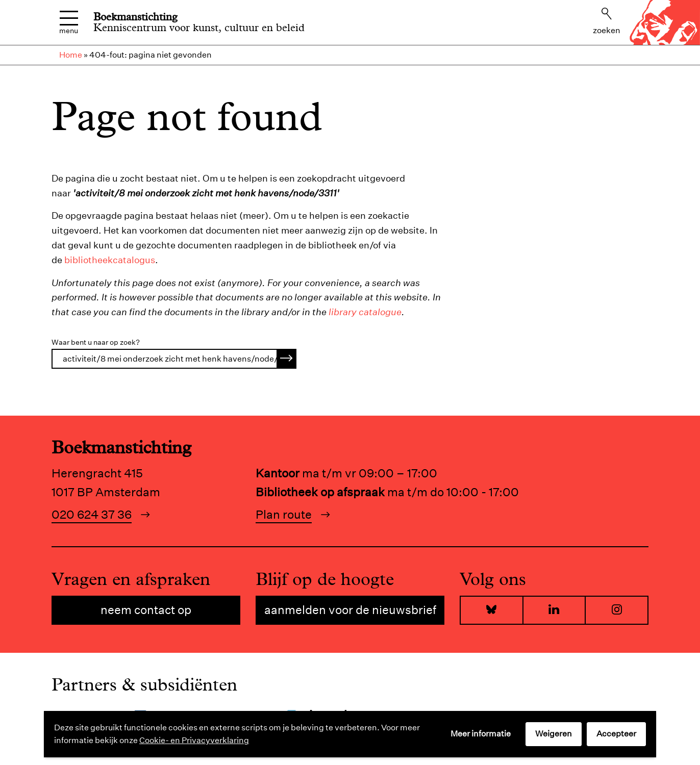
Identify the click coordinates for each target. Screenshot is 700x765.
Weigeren (554, 734)
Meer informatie (481, 734)
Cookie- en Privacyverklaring (194, 740)
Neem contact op (146, 610)
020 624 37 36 (92, 514)
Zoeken (607, 21)
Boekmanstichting (135, 17)
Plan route (284, 514)
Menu (69, 23)
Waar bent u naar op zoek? (96, 342)
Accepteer (616, 734)
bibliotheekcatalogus (110, 260)
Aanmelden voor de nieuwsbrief (350, 610)
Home (71, 55)
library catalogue (365, 312)
